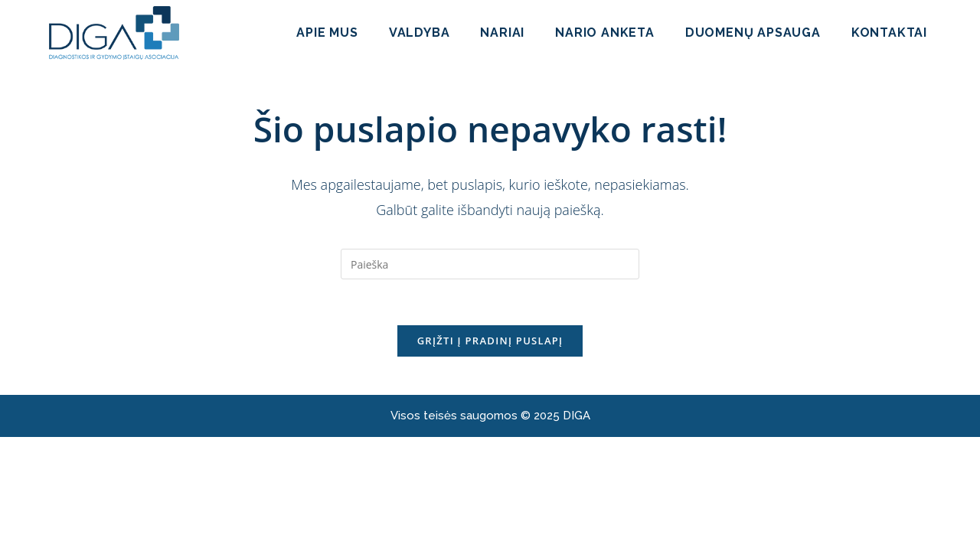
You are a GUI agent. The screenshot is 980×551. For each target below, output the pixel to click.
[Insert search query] (490, 264)
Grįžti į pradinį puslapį (490, 341)
